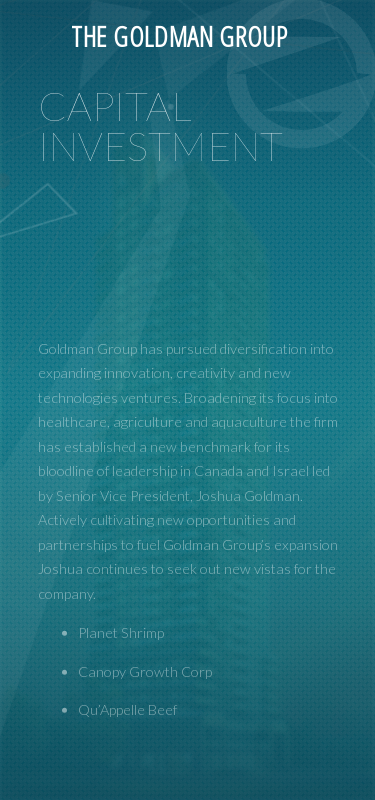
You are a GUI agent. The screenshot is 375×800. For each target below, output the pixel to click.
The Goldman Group (179, 36)
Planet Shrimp (121, 695)
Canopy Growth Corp (145, 734)
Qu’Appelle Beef (127, 773)
